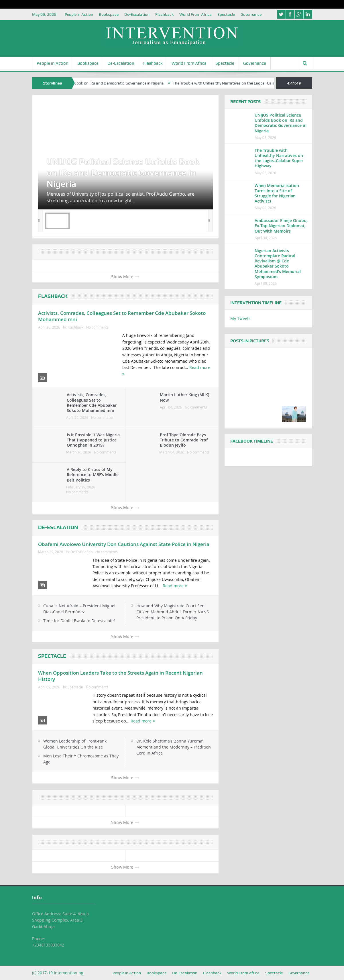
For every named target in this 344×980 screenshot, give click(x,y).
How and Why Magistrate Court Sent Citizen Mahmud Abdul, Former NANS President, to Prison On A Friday (173, 612)
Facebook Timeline (252, 441)
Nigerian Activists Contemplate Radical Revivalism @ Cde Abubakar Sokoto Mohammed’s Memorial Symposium (278, 264)
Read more (175, 586)
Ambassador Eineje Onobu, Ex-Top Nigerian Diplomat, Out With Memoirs (281, 226)
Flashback (164, 14)
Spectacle (226, 14)
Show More (125, 277)
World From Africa (195, 14)
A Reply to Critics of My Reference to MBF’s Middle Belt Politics (93, 475)
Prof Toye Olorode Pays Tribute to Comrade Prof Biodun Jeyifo (184, 440)
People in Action (79, 14)
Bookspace (109, 14)
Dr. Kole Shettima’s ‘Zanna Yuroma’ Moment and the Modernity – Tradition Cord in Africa (174, 747)
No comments (97, 327)
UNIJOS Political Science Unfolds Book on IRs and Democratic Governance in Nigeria (114, 83)
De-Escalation (137, 14)
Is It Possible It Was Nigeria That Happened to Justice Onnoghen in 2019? (93, 440)
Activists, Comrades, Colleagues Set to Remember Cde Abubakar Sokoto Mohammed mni (122, 316)
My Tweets (240, 318)
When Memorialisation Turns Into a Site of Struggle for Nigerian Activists (277, 193)
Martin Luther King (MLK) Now (184, 397)
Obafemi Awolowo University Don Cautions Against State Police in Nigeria (124, 544)
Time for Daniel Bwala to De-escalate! (79, 621)
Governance (251, 14)
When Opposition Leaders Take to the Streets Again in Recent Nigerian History (120, 676)
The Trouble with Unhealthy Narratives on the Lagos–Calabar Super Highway (264, 83)
